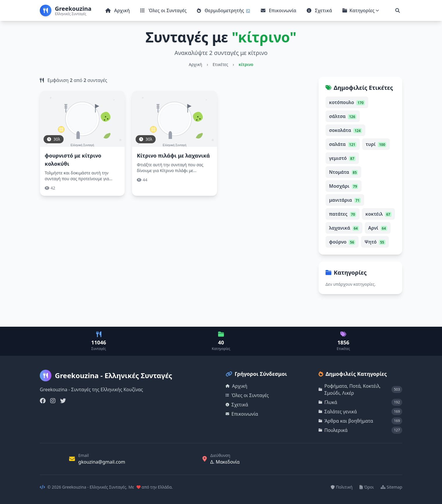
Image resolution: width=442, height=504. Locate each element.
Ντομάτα (343, 172)
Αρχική (118, 10)
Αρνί (378, 228)
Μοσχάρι (344, 186)
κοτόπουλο (347, 102)
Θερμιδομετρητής (221, 10)
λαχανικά (344, 228)
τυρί (376, 144)
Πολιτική (342, 487)
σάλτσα (343, 116)
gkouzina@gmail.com (102, 462)
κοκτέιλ (378, 214)
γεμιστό (342, 158)
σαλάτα (343, 144)
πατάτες (343, 214)
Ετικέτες (220, 64)
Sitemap (391, 487)
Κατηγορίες (361, 10)
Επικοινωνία (279, 10)
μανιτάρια (345, 200)
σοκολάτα (345, 130)
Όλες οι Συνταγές (163, 10)
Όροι (367, 487)
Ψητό (375, 242)
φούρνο (342, 242)
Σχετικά (319, 10)
